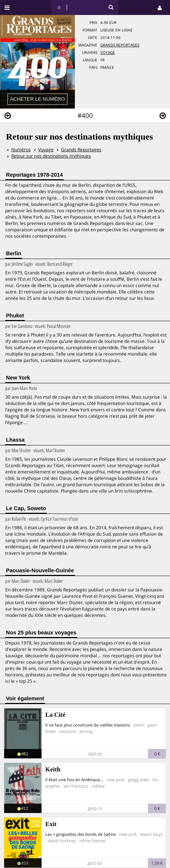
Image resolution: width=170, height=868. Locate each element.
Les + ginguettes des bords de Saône (81, 834)
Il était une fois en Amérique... (74, 779)
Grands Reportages (120, 45)
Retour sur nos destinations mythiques (51, 156)
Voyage (108, 53)
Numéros (21, 150)
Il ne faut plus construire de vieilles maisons (88, 725)
